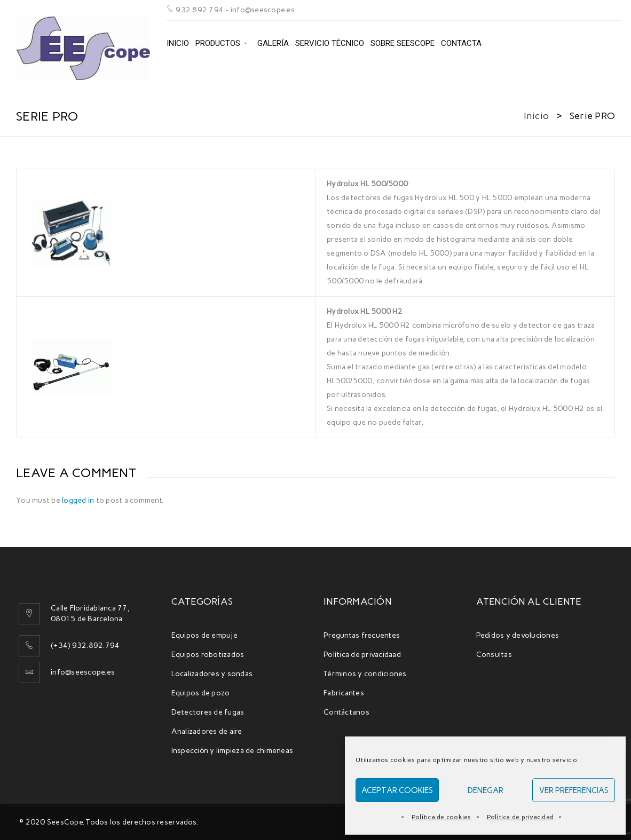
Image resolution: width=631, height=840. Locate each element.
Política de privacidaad (362, 655)
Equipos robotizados (208, 655)
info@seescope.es (83, 672)
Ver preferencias (574, 790)
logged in (78, 500)
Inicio (537, 116)
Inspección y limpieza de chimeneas (232, 751)
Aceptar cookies (397, 790)
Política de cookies (441, 817)
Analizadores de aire (207, 731)
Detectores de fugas (208, 712)
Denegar (486, 790)
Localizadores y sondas (212, 674)
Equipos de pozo (201, 693)
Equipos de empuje (204, 635)
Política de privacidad (520, 817)
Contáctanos (346, 712)
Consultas (494, 655)
